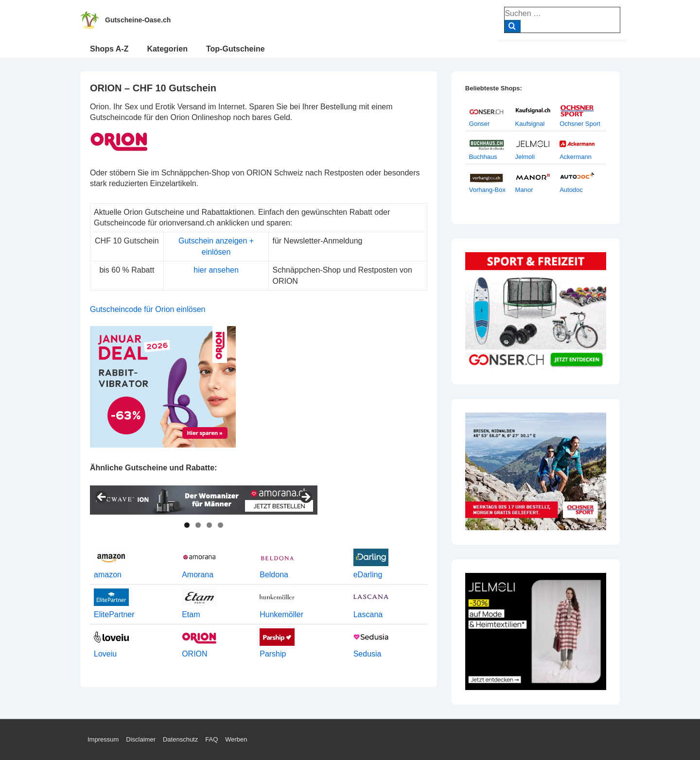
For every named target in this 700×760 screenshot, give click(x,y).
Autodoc (571, 190)
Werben (236, 739)
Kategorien (167, 49)
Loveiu (105, 654)
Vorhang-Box (487, 190)
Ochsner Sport (580, 124)
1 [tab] (187, 525)
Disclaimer (141, 739)
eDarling (368, 575)
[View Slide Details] (204, 500)
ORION (194, 654)
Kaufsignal (530, 124)
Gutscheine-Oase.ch (138, 20)
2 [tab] (198, 525)
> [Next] (305, 498)
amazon (108, 575)
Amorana (198, 575)
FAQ (211, 739)
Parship (273, 654)
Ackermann (576, 157)
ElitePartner (114, 614)
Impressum (103, 739)
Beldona (274, 575)
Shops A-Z (109, 49)
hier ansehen (216, 270)
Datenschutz (180, 739)
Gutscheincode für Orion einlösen (148, 309)
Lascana (368, 614)
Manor (524, 190)
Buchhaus (483, 157)
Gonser (480, 124)
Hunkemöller (281, 614)
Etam (191, 614)
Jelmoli (525, 157)
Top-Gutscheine (236, 49)
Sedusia (367, 654)
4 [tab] (220, 525)
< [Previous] (102, 498)
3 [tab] (209, 525)
